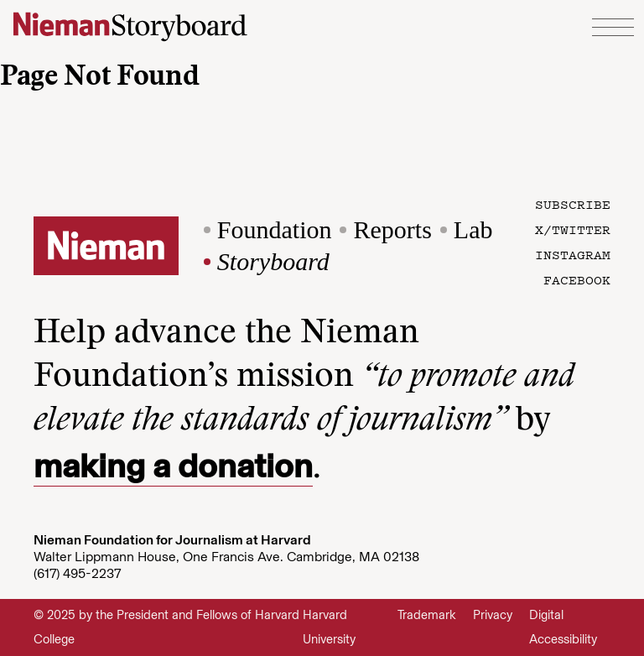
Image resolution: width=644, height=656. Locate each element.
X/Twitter (573, 229)
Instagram (573, 254)
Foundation (275, 229)
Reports (392, 229)
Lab (473, 229)
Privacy (493, 615)
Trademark (427, 615)
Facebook (577, 279)
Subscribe (573, 204)
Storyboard (273, 261)
